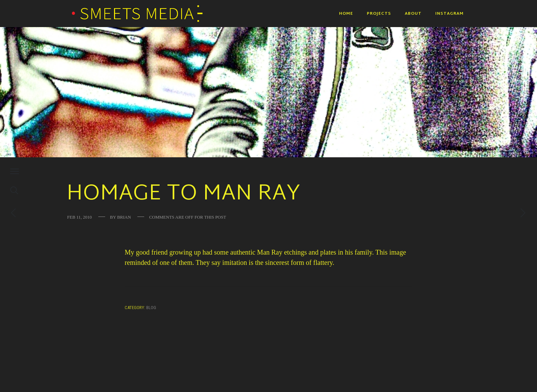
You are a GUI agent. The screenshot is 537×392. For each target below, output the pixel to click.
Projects (379, 14)
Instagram (449, 14)
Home (346, 14)
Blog (151, 308)
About (413, 14)
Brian (124, 217)
